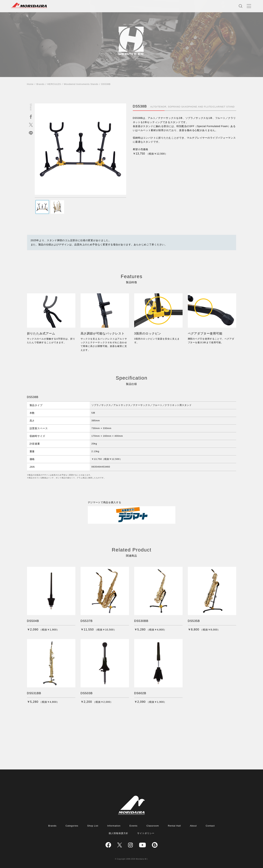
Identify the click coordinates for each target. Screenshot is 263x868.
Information (114, 826)
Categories (72, 826)
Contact (210, 826)
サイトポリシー (146, 833)
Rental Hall (174, 826)
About (193, 826)
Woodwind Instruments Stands (81, 84)
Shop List (93, 826)
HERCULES (54, 84)
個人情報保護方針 (118, 833)
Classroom (153, 826)
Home (30, 84)
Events (134, 826)
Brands (40, 84)
